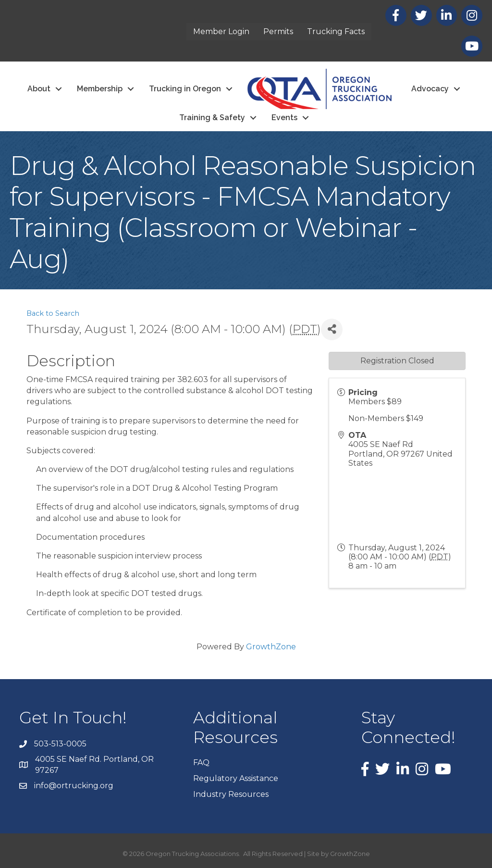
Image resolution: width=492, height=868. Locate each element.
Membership (100, 89)
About (39, 89)
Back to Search (53, 313)
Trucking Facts (336, 31)
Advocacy (430, 89)
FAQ (201, 763)
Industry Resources (231, 794)
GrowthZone (271, 647)
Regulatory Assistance (236, 778)
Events (284, 118)
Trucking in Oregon (185, 89)
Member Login (221, 31)
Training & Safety (212, 118)
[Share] (332, 329)
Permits (278, 31)
